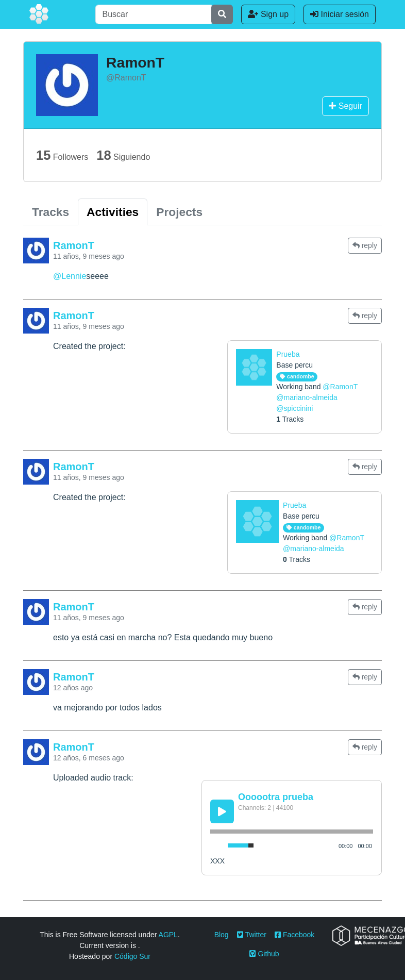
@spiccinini (294, 408)
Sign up (268, 14)
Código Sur (132, 956)
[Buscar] (154, 14)
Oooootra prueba (276, 797)
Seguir (345, 106)
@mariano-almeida (307, 397)
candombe (297, 376)
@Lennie (70, 276)
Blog (222, 935)
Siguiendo (123, 155)
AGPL (168, 935)
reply (365, 245)
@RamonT (340, 387)
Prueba (288, 354)
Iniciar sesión (340, 14)
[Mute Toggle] (217, 845)
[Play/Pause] (222, 811)
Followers (62, 155)
